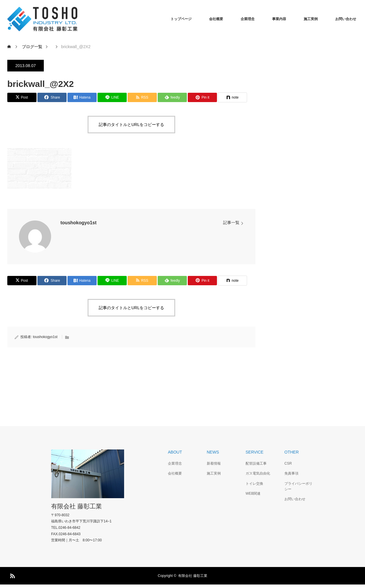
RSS (12, 575)
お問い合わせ (346, 19)
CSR (288, 463)
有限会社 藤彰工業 (77, 506)
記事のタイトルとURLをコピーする (131, 125)
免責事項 (291, 473)
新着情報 (214, 463)
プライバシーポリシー (298, 486)
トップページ (181, 19)
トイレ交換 (254, 484)
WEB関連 (253, 494)
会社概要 (216, 19)
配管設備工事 (256, 463)
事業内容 (279, 19)
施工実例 (311, 19)
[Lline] (112, 97)
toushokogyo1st (79, 223)
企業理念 (248, 19)
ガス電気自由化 (258, 473)
